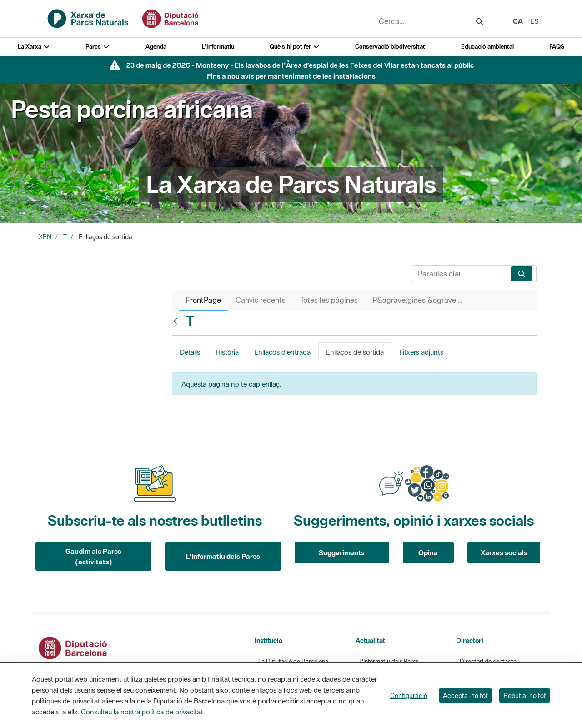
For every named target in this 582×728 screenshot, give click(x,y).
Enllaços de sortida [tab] (355, 352)
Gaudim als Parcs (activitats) (93, 556)
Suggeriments (342, 552)
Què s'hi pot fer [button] (295, 47)
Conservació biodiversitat (390, 47)
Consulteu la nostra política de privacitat (142, 712)
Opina (428, 552)
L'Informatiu (218, 47)
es (534, 21)
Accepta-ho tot (465, 695)
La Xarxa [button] (34, 47)
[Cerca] (459, 274)
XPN (45, 237)
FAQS (557, 47)
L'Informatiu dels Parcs (223, 556)
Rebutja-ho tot (525, 695)
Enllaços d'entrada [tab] (282, 352)
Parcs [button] (98, 47)
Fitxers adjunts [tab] (421, 352)
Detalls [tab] (190, 352)
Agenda (156, 47)
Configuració (409, 695)
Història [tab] (227, 352)
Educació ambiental (487, 47)
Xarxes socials (504, 552)
